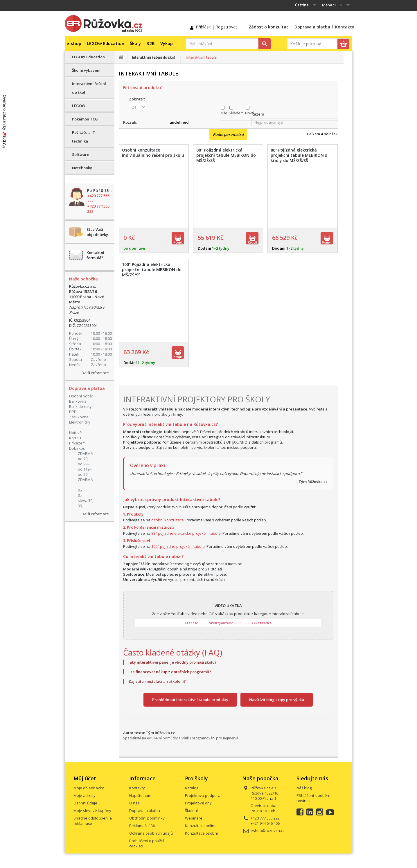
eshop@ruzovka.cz (268, 831)
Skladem (236, 113)
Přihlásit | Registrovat (216, 27)
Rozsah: (130, 122)
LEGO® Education (106, 43)
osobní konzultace (168, 520)
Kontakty (345, 27)
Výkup (167, 43)
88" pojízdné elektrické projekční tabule (186, 533)
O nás (134, 803)
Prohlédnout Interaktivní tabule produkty (190, 700)
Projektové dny (198, 803)
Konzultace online (201, 826)
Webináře (194, 818)
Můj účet (85, 778)
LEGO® (79, 106)
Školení (191, 811)
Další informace (95, 373)
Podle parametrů (228, 134)
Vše (224, 113)
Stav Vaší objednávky (97, 232)
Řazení (258, 114)
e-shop (74, 43)
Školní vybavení (86, 70)
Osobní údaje (85, 803)
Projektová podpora (203, 795)
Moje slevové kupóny (92, 811)
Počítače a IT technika (84, 137)
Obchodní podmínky (147, 818)
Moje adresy (85, 795)
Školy (135, 43)
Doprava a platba (312, 27)
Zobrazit (137, 99)
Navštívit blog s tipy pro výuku (277, 700)
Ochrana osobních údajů (151, 833)
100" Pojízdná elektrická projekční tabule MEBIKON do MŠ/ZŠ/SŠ (152, 270)
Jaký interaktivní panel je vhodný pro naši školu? (172, 662)
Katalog (192, 788)
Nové (250, 113)
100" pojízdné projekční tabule (178, 546)
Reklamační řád (143, 826)
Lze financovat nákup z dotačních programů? (170, 672)
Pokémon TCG (85, 119)
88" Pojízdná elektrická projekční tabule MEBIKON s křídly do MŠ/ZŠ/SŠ (299, 155)
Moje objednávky (89, 788)
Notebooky (82, 168)
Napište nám (140, 795)
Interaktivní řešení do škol (89, 88)
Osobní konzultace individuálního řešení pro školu (153, 153)
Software (81, 154)
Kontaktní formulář (95, 255)
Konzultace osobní (201, 833)
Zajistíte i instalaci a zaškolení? (157, 681)
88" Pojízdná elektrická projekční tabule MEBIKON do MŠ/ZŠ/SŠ (226, 155)
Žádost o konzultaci (269, 27)
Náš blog (304, 788)
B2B (151, 43)
